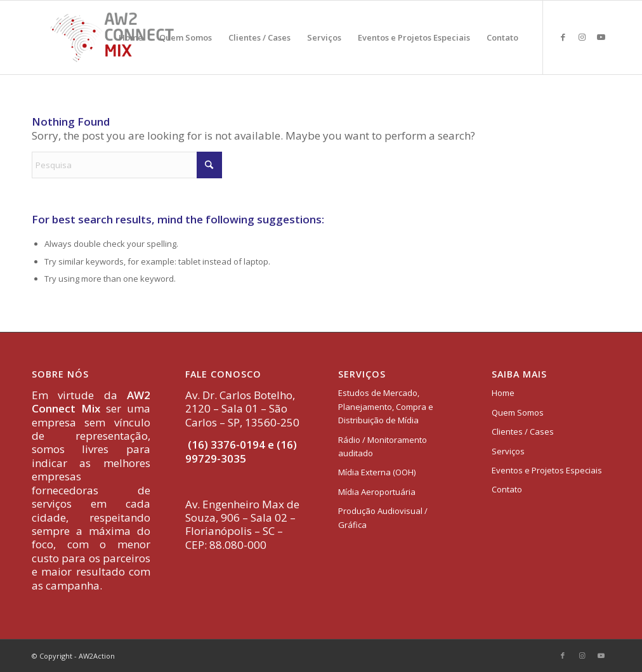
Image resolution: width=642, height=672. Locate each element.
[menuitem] (131, 37)
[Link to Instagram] (582, 37)
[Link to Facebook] (563, 37)
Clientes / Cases (523, 432)
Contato (507, 489)
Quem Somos (518, 412)
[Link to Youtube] (601, 37)
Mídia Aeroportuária (377, 492)
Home (503, 393)
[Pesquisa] (127, 165)
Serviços (508, 451)
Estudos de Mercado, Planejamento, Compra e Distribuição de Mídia (386, 406)
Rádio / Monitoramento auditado (383, 446)
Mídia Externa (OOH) (377, 472)
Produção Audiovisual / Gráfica (383, 517)
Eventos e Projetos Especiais (547, 470)
